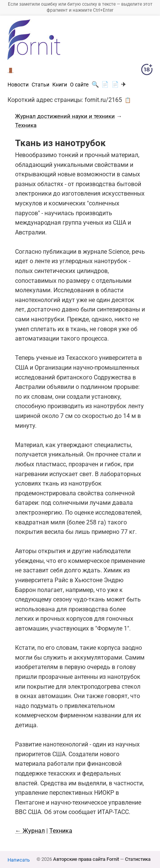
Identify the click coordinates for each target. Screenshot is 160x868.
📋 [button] (128, 100)
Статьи (40, 85)
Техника (26, 125)
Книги (60, 85)
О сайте (79, 85)
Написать (19, 860)
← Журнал (30, 831)
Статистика (138, 859)
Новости (18, 85)
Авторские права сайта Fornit (86, 859)
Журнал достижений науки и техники (65, 116)
